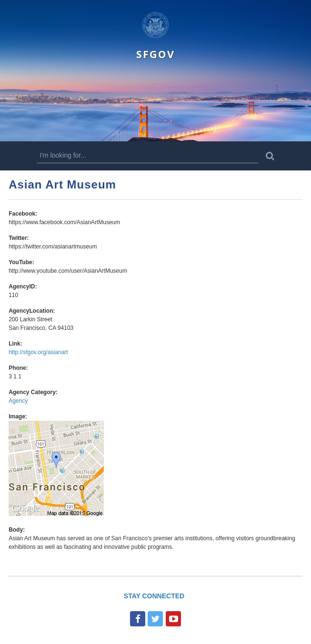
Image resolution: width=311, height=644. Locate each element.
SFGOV (155, 54)
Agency (18, 401)
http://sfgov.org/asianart (38, 352)
